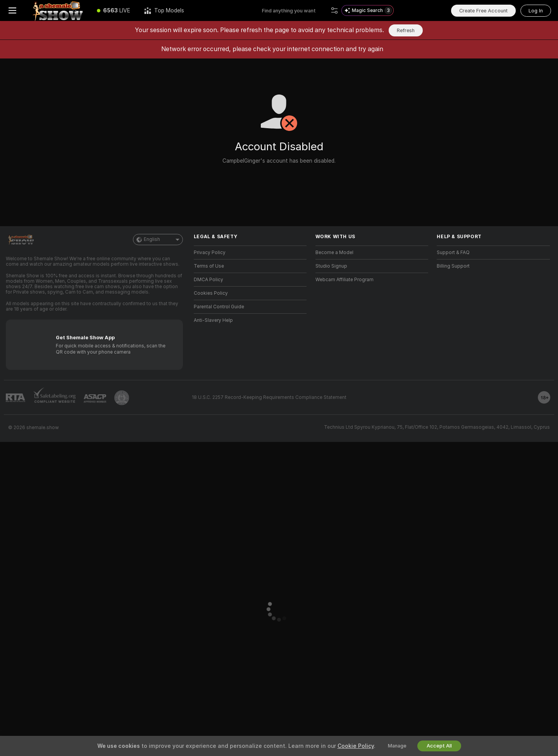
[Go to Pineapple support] (122, 398)
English (158, 240)
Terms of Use (209, 266)
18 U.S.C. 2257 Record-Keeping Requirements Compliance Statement (269, 397)
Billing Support (453, 266)
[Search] (334, 10)
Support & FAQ (453, 253)
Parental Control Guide (219, 307)
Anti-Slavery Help (213, 320)
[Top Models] (164, 10)
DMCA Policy (208, 280)
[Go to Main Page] (57, 10)
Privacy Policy (210, 253)
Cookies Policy (211, 293)
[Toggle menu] (12, 10)
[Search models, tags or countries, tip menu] (295, 10)
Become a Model (334, 253)
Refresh (406, 30)
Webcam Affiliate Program (344, 280)
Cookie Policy (356, 746)
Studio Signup (331, 266)
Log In (536, 11)
